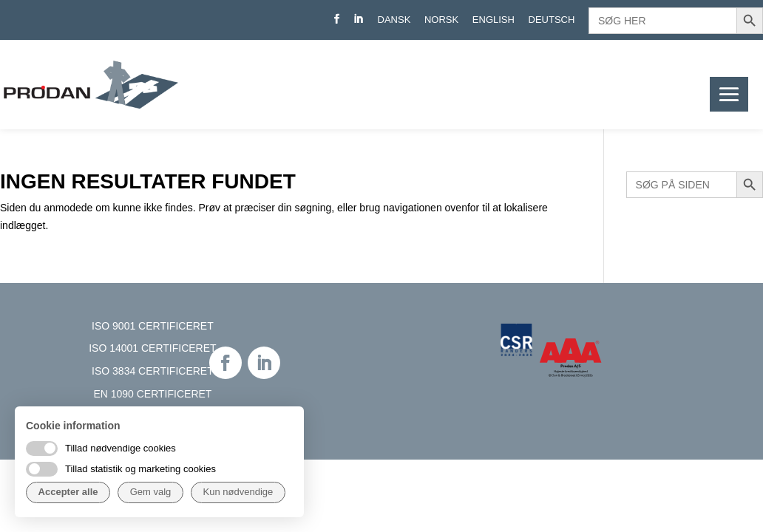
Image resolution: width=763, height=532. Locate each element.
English (494, 20)
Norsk (441, 20)
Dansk (394, 20)
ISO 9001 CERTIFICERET (153, 326)
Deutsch (552, 20)
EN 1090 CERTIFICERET (152, 394)
